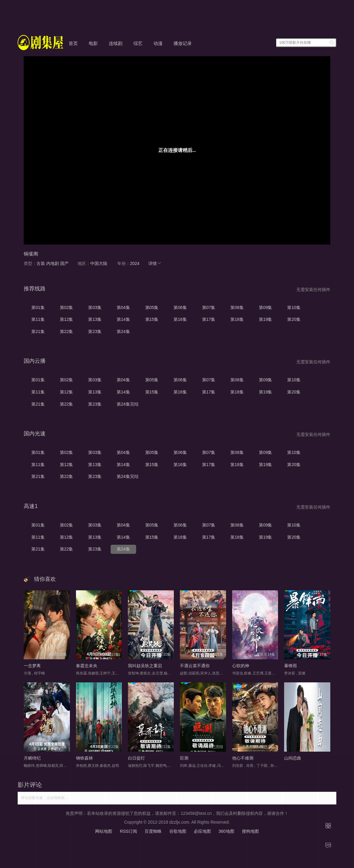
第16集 (180, 319)
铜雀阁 (31, 254)
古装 (41, 263)
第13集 (95, 319)
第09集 (266, 307)
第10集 (294, 307)
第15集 (152, 319)
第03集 (95, 307)
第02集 (67, 307)
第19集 (266, 319)
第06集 (180, 307)
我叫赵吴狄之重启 (145, 666)
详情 (155, 263)
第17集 (209, 319)
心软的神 (241, 666)
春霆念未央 (87, 666)
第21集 (38, 331)
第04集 (123, 307)
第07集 (209, 307)
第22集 (67, 331)
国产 (64, 263)
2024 (135, 263)
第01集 (38, 307)
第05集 (152, 307)
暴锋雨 (290, 666)
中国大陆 (99, 263)
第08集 (237, 307)
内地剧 (53, 263)
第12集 (67, 319)
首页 (73, 43)
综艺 (138, 43)
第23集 (95, 331)
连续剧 (116, 43)
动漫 (158, 43)
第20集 (294, 319)
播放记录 (183, 43)
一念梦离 (32, 666)
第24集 (123, 331)
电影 (93, 43)
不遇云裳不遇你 (195, 666)
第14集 (123, 319)
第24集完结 (128, 404)
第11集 (38, 319)
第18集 (237, 319)
